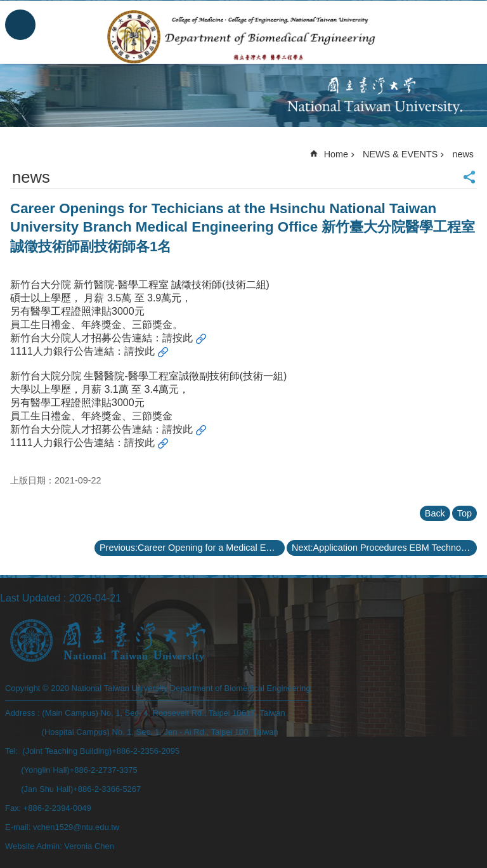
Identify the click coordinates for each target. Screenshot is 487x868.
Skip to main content (7, 7)
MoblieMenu (20, 25)
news (463, 154)
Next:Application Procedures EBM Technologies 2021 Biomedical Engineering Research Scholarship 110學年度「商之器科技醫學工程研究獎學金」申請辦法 (384, 548)
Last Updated (30, 598)
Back (435, 513)
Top (464, 513)
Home (336, 154)
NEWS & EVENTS (400, 154)
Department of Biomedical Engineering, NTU (244, 37)
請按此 (178, 338)
